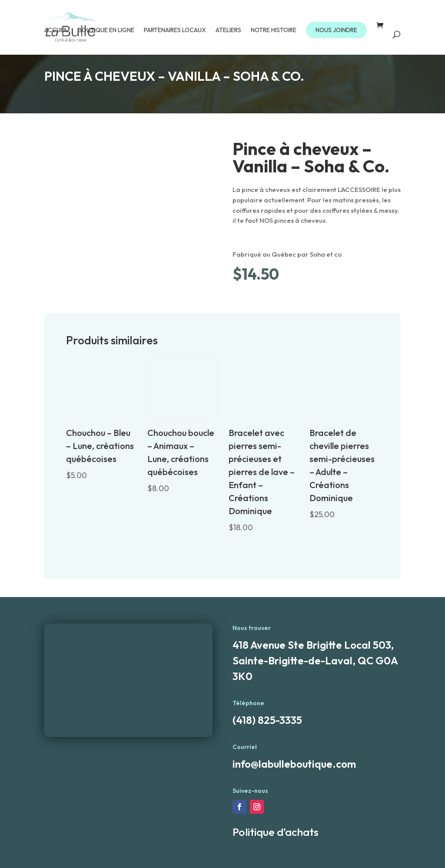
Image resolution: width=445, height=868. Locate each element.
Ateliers (228, 30)
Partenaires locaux (175, 30)
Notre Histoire (274, 30)
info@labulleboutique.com (294, 764)
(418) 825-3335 (267, 720)
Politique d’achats (276, 832)
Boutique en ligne (106, 30)
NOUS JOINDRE (336, 30)
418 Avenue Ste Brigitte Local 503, (313, 645)
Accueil (56, 30)
